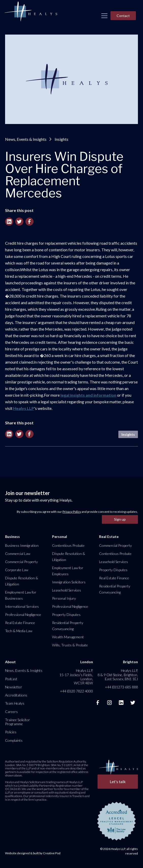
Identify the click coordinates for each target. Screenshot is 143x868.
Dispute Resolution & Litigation (22, 581)
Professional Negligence (23, 615)
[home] (31, 12)
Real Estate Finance (20, 623)
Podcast (11, 679)
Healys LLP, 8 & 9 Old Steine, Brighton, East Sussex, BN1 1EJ (118, 675)
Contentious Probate (68, 545)
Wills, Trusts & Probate (70, 645)
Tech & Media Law (19, 631)
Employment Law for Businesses (21, 595)
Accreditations (16, 695)
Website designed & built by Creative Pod (33, 853)
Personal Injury (64, 598)
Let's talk (118, 781)
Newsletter (14, 687)
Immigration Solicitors (69, 582)
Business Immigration (22, 545)
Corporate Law (17, 570)
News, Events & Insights (26, 139)
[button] (104, 16)
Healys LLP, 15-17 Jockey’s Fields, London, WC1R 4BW (76, 677)
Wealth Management (68, 637)
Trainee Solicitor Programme (18, 722)
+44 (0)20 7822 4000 (76, 691)
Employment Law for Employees (68, 571)
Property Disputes (66, 615)
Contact (123, 16)
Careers (11, 712)
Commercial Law (18, 554)
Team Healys (15, 703)
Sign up (120, 519)
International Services (22, 606)
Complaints (14, 740)
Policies (11, 732)
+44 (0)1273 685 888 (121, 687)
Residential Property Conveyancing (68, 626)
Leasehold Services (67, 590)
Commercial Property (21, 562)
